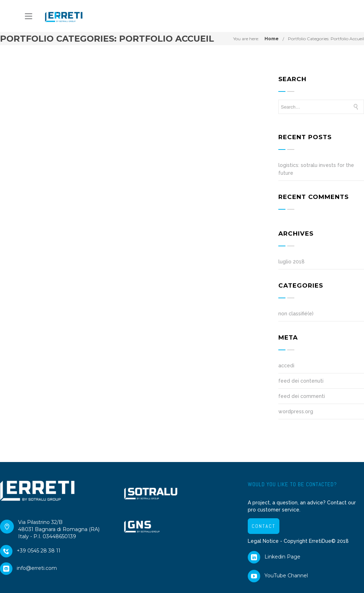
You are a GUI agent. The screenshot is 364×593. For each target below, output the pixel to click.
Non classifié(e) (296, 314)
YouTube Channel (278, 577)
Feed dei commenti (302, 396)
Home (272, 39)
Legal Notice (263, 541)
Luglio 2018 (291, 262)
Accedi (286, 366)
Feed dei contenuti (301, 381)
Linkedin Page (274, 558)
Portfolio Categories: (326, 39)
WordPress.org (296, 411)
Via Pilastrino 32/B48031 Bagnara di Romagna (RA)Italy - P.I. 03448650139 (50, 529)
